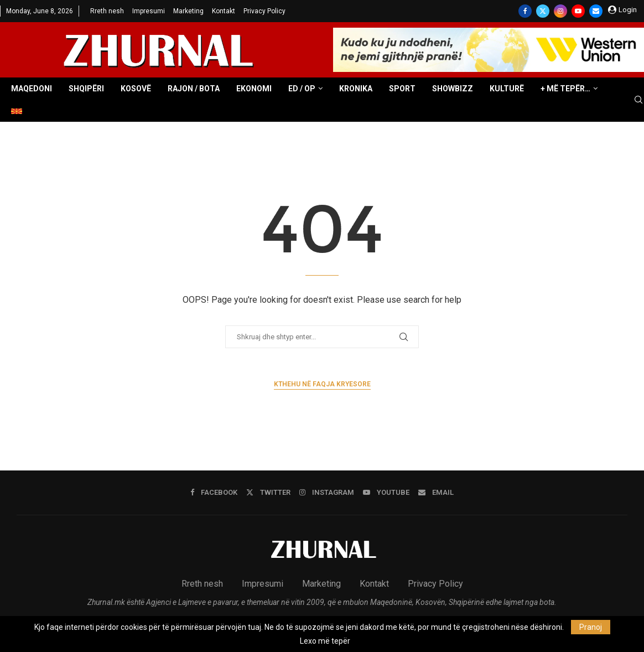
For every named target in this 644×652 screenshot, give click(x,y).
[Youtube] (578, 11)
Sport (402, 89)
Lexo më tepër (325, 641)
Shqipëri (86, 89)
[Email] (596, 11)
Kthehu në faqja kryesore (322, 384)
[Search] (638, 100)
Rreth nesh (107, 11)
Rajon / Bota (194, 89)
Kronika (356, 89)
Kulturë (507, 89)
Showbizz (453, 89)
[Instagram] (560, 11)
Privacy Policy (264, 11)
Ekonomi (254, 89)
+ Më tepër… (565, 89)
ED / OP (302, 89)
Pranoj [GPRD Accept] (591, 627)
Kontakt (224, 11)
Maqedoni (32, 89)
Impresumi (149, 11)
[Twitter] (543, 11)
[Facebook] (525, 11)
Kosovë (136, 89)
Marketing (188, 11)
